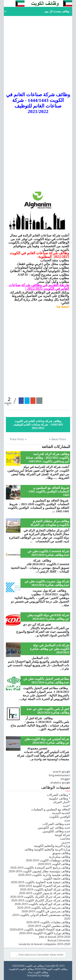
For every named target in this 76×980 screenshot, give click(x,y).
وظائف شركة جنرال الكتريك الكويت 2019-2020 (41, 900)
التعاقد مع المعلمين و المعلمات (51, 809)
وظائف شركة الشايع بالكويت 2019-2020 (45, 889)
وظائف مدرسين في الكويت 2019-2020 (46, 911)
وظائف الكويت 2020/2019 (54, 864)
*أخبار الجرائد (62, 802)
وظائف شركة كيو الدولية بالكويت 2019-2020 (42, 904)
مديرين (66, 842)
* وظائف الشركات (58, 795)
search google (61, 772)
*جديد (67, 806)
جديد (67, 820)
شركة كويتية (63, 835)
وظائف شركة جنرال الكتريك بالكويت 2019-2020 (40, 897)
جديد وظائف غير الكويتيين (54, 828)
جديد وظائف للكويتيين (56, 831)
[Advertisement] (38, 54)
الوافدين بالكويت (60, 817)
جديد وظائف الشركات (56, 824)
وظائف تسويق (61, 853)
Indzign (46, 975)
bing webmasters (59, 775)
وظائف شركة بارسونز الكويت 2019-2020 (44, 893)
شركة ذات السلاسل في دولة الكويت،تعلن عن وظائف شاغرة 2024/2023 (50, 649)
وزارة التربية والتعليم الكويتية (52, 846)
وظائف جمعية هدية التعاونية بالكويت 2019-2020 (41, 882)
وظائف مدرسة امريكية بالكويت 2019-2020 (44, 908)
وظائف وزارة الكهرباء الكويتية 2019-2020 (45, 933)
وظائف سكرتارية (60, 857)
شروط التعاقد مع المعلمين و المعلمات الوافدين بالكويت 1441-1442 (48, 491)
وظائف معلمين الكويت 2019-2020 (49, 926)
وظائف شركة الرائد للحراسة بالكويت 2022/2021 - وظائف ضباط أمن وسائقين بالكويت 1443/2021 (47, 458)
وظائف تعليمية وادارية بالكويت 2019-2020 (44, 875)
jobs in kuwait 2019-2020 (55, 937)
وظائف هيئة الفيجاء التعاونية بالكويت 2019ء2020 (40, 929)
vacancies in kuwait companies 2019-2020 (44, 944)
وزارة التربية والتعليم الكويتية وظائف (47, 849)
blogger (65, 779)
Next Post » (57, 439)
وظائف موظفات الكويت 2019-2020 (48, 860)
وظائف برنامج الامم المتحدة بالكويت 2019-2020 (40, 868)
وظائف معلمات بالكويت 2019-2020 (48, 922)
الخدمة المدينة (61, 813)
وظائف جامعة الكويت (57, 879)
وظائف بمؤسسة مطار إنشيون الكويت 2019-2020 (40, 871)
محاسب (65, 838)
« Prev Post (18, 439)
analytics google (60, 783)
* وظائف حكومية (59, 798)
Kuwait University (59, 940)
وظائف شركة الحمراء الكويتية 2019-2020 (44, 886)
